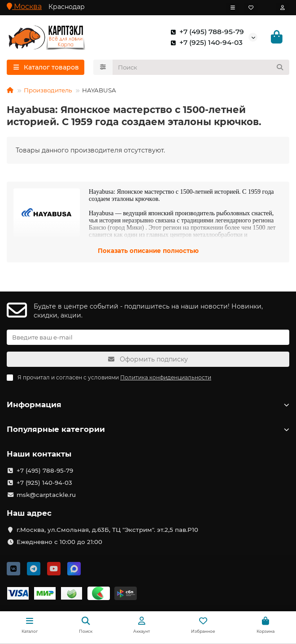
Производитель (48, 90)
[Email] (148, 337)
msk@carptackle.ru (46, 495)
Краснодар (67, 7)
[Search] (201, 67)
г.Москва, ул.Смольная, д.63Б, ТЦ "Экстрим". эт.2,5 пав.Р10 (107, 530)
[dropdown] (233, 8)
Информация (148, 405)
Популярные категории (148, 429)
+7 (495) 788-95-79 (205, 32)
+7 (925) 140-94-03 (205, 43)
